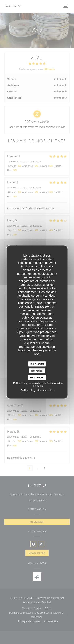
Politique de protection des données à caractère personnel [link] (38, 384)
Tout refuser (37, 371)
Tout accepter (37, 364)
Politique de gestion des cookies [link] (38, 390)
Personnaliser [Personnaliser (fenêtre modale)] (37, 377)
